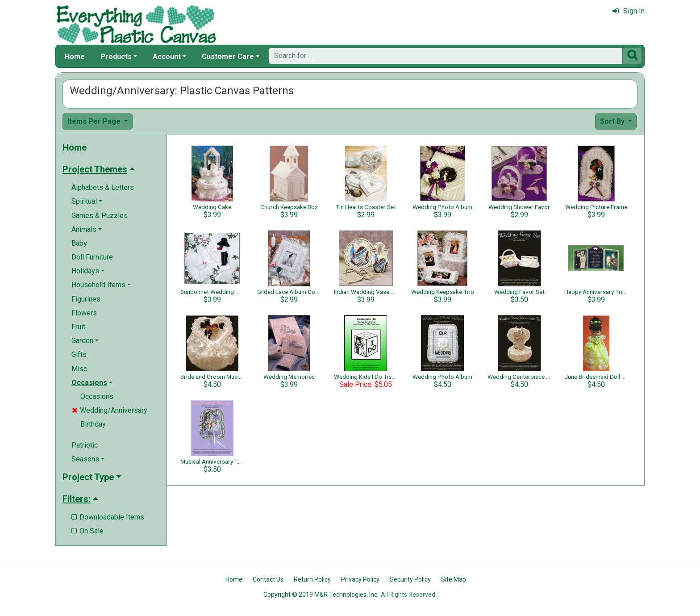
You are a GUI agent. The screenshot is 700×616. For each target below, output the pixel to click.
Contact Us (268, 579)
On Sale (87, 531)
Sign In (629, 11)
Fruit (78, 327)
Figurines (86, 299)
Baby (79, 243)
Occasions (97, 396)
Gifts (79, 354)
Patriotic (85, 445)
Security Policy (410, 579)
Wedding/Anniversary (110, 410)
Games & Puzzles (100, 216)
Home (75, 57)
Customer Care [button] (228, 57)
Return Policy (312, 579)
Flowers (84, 313)
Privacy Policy (360, 579)
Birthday (93, 424)
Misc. (80, 369)
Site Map (454, 579)
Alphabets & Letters (103, 187)
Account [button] (167, 57)
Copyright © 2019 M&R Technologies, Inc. (321, 595)
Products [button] (116, 57)
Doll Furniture (92, 257)
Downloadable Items (108, 517)
